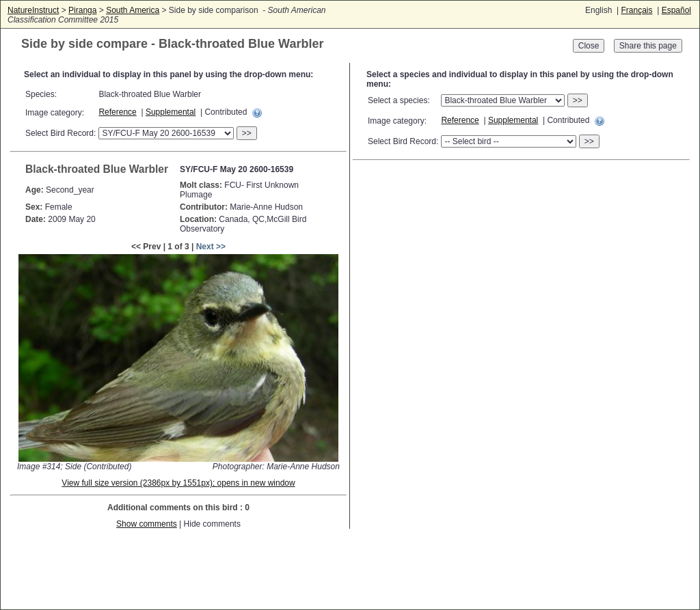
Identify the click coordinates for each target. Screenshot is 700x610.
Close (589, 46)
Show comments (147, 524)
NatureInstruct (33, 10)
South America (133, 10)
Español (676, 10)
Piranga (82, 10)
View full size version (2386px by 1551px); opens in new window (178, 483)
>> (247, 133)
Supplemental (171, 112)
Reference (117, 112)
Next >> (211, 247)
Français (636, 10)
